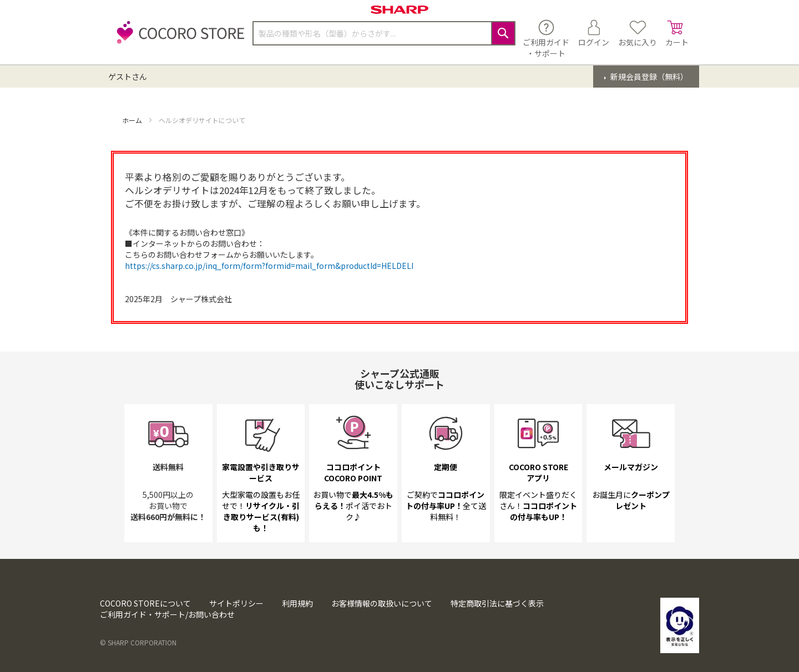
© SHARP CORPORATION (138, 642)
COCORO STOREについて (145, 603)
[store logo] (178, 39)
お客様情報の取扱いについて (382, 603)
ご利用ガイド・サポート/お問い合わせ (167, 614)
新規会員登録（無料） (648, 77)
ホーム (133, 120)
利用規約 (297, 603)
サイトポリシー (236, 603)
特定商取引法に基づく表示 (497, 603)
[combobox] (384, 33)
